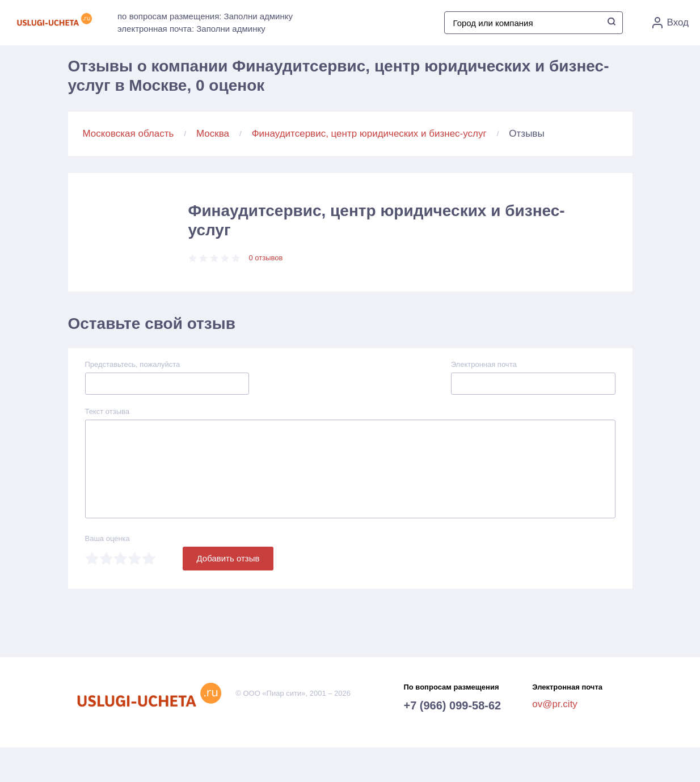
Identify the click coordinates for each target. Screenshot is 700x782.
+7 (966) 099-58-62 (452, 705)
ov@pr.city (555, 704)
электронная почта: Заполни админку (191, 29)
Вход (671, 23)
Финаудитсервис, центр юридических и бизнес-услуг (369, 134)
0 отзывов (266, 258)
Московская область (128, 134)
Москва (213, 134)
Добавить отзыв (228, 558)
